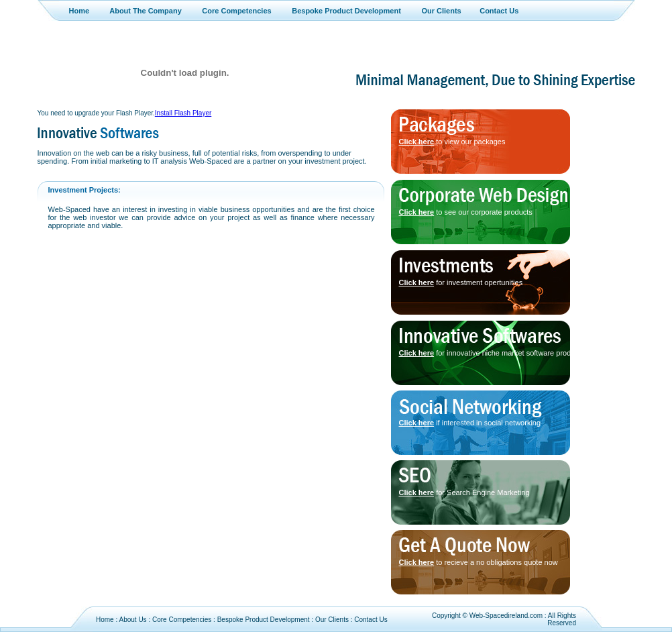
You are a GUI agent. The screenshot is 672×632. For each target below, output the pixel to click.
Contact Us (499, 11)
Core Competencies (236, 11)
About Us (132, 620)
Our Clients (441, 11)
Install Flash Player (183, 113)
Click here (417, 142)
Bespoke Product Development (346, 11)
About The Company (146, 11)
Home (79, 11)
